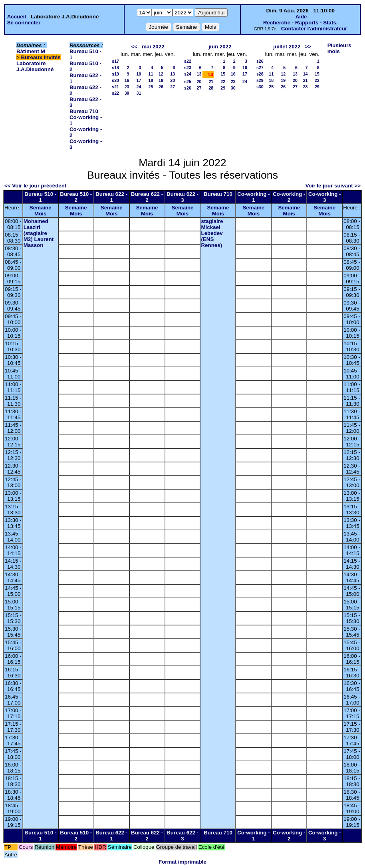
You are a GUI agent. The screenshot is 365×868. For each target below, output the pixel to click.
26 (161, 87)
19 (161, 80)
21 (211, 82)
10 (139, 74)
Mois (40, 214)
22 (223, 82)
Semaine (41, 208)
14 (305, 74)
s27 (260, 68)
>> (308, 47)
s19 (115, 74)
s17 (115, 61)
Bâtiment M (31, 51)
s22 (115, 93)
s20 (115, 80)
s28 (260, 74)
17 (139, 80)
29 (223, 88)
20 (173, 80)
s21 (115, 87)
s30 (260, 87)
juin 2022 (220, 47)
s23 (188, 68)
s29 (260, 80)
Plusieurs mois (339, 48)
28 (211, 88)
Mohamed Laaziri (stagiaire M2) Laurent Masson (39, 233)
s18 (115, 68)
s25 (188, 82)
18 (151, 80)
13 (173, 74)
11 (151, 74)
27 (173, 87)
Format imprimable (182, 862)
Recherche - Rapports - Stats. (301, 23)
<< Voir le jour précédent (35, 186)
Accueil (17, 17)
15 (223, 74)
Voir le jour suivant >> (333, 186)
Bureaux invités (41, 57)
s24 (188, 74)
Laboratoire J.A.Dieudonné (35, 66)
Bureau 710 (84, 111)
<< (135, 47)
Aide (301, 17)
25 (151, 87)
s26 (188, 88)
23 (127, 87)
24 (139, 87)
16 (127, 80)
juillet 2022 (287, 47)
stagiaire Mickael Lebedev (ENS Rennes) (212, 233)
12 (161, 74)
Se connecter (24, 23)
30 (127, 93)
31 (139, 93)
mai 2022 (153, 47)
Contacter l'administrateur (314, 29)
